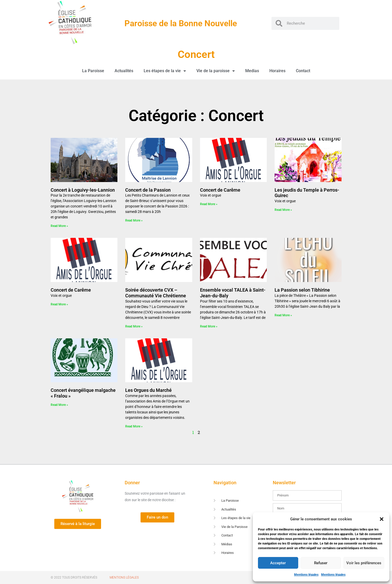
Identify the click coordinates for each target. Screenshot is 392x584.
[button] (382, 519)
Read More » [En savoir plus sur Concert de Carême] (209, 204)
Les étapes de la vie (165, 71)
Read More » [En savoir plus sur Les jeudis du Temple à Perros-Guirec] (283, 210)
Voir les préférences (364, 563)
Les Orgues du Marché (148, 390)
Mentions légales (306, 575)
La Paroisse (93, 71)
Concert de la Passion (148, 190)
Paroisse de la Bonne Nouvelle (181, 23)
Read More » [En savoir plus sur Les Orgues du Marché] (134, 426)
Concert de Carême (220, 190)
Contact (303, 71)
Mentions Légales (124, 578)
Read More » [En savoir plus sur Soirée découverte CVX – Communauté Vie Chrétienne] (134, 326)
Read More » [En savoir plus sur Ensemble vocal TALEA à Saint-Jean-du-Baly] (209, 326)
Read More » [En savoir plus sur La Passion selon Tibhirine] (283, 315)
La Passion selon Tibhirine (302, 290)
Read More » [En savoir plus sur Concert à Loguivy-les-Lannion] (59, 226)
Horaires (277, 71)
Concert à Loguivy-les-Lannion (83, 190)
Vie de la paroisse (216, 71)
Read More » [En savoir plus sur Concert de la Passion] (134, 220)
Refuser (321, 563)
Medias (252, 71)
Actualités (124, 71)
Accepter (278, 563)
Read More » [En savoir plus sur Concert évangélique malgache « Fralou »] (59, 405)
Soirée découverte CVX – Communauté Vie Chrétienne (156, 293)
